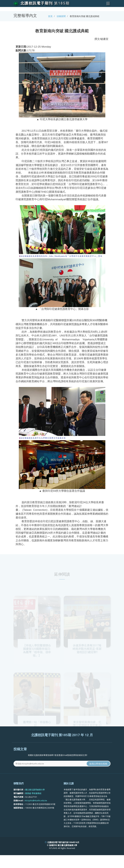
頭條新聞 (61, 16)
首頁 (50, 16)
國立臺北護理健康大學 (35, 796)
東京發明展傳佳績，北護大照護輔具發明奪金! (87, 730)
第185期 (62, 3)
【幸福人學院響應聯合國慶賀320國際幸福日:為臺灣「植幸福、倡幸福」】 (37, 657)
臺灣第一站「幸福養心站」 (37, 730)
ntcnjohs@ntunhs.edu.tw (36, 807)
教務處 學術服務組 (33, 800)
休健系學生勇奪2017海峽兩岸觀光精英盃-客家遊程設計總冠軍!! (87, 655)
